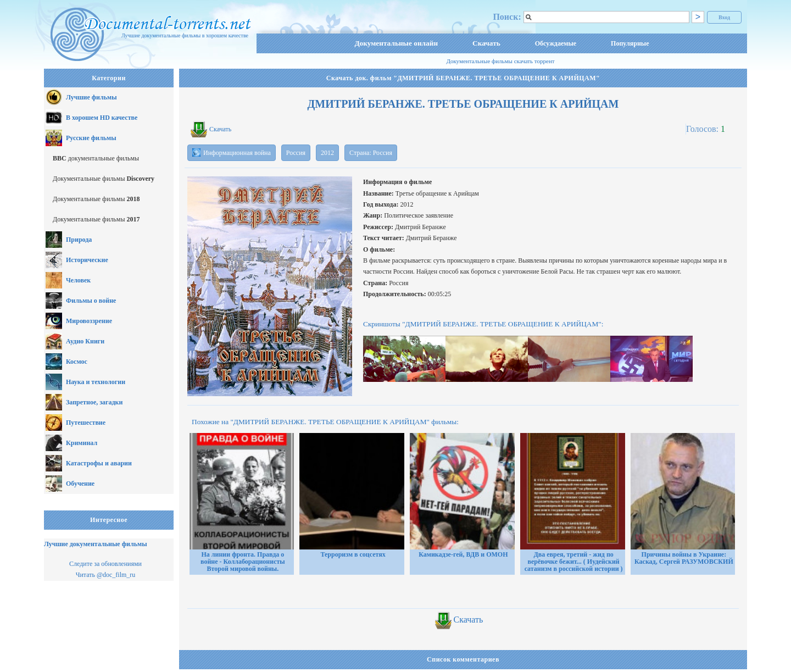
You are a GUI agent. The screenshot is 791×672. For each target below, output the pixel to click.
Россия (296, 153)
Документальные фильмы (104, 179)
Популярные (630, 43)
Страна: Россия (371, 153)
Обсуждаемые (556, 43)
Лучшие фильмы (91, 97)
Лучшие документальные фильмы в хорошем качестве (185, 35)
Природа (79, 240)
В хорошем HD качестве (102, 118)
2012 (327, 153)
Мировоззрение (89, 321)
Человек (78, 280)
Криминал (82, 443)
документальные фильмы (96, 158)
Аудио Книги (85, 341)
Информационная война (232, 152)
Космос (77, 362)
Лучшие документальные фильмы (96, 544)
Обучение (80, 484)
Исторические (87, 260)
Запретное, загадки (94, 402)
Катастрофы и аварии (99, 463)
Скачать (486, 43)
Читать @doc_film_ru (106, 575)
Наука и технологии (96, 382)
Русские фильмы (91, 138)
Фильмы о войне (91, 301)
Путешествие (86, 423)
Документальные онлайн (396, 43)
